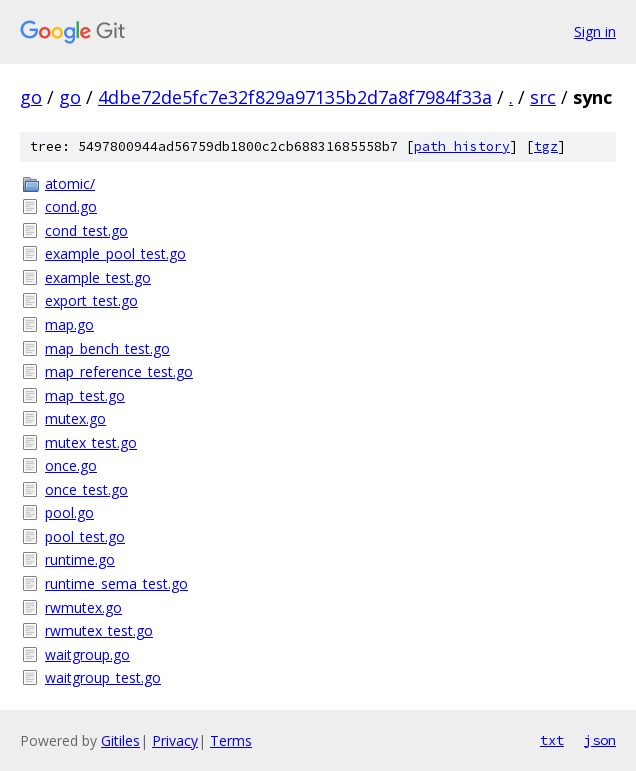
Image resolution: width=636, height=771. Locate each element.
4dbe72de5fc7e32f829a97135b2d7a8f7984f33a (295, 97)
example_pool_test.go (115, 253)
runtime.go (80, 559)
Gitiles (120, 740)
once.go (71, 465)
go (31, 97)
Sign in (595, 31)
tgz (546, 146)
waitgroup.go (87, 654)
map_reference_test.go (119, 371)
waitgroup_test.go (103, 677)
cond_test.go (86, 230)
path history (462, 146)
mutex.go (75, 418)
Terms (231, 740)
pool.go (69, 512)
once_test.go (86, 489)
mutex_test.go (91, 442)
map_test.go (85, 395)
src (543, 97)
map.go (69, 324)
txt (552, 740)
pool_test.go (85, 536)
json (600, 740)
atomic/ (70, 183)
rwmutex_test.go (99, 630)
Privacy (175, 740)
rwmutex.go (83, 607)
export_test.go (91, 300)
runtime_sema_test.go (116, 583)
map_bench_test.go (107, 348)
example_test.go (98, 277)
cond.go (71, 206)
